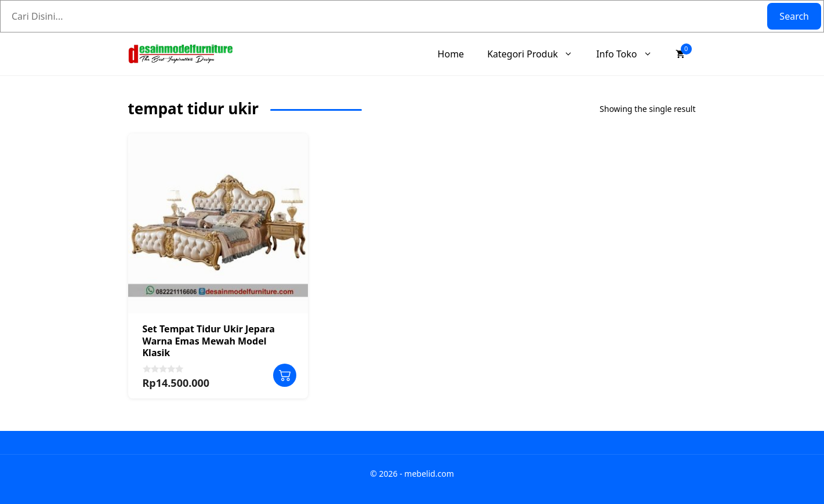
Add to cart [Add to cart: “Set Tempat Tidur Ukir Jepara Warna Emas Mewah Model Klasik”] (285, 375)
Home (451, 54)
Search (794, 16)
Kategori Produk (536, 54)
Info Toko (630, 54)
